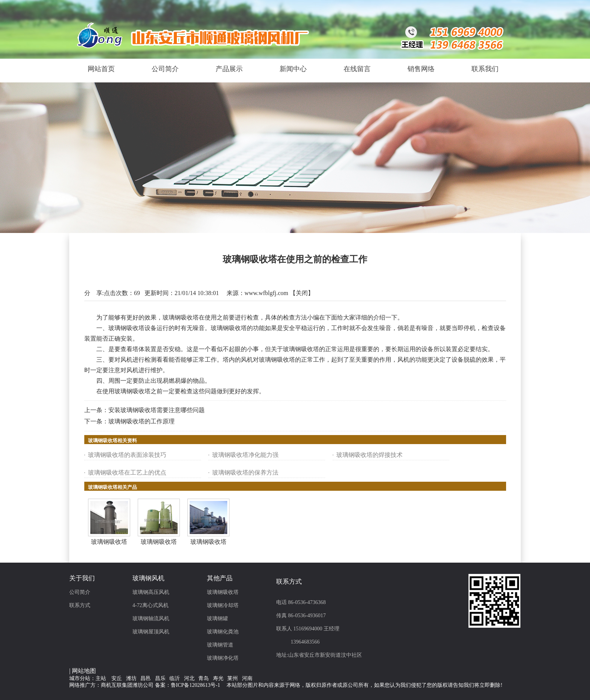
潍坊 (131, 678)
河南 (247, 678)
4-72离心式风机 (151, 605)
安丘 (117, 678)
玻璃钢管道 (220, 645)
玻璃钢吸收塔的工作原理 (141, 421)
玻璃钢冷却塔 (223, 605)
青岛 (204, 678)
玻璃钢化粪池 (223, 632)
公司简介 (80, 592)
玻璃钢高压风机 (151, 592)
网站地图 (84, 671)
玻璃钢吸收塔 (109, 542)
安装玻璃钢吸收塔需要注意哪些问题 (157, 410)
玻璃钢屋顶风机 (151, 632)
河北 (189, 678)
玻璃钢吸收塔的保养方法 (245, 472)
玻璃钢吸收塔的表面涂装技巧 (127, 455)
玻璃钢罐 (217, 619)
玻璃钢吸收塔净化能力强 (245, 455)
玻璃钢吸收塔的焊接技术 (370, 455)
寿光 (218, 678)
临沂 (175, 678)
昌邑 (146, 678)
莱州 (233, 678)
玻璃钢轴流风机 (151, 619)
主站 (101, 678)
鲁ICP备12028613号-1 (195, 685)
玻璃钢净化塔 (223, 658)
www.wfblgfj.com (266, 293)
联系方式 (80, 605)
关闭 (302, 293)
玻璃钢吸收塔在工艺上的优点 (127, 472)
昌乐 (160, 678)
